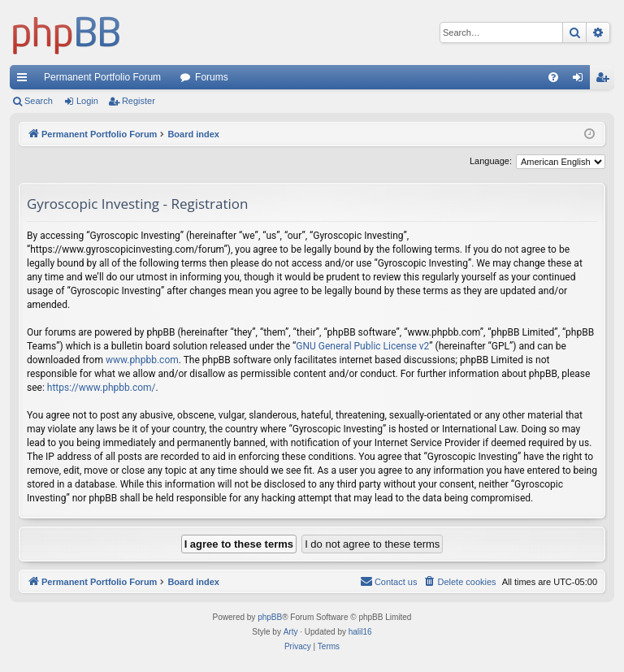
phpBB (270, 617)
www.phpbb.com (142, 360)
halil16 (360, 632)
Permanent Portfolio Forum (102, 77)
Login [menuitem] (581, 80)
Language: (491, 161)
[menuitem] (553, 77)
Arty (291, 632)
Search (39, 101)
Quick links (25, 80)
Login (87, 101)
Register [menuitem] (606, 80)
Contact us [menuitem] (389, 581)
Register (139, 101)
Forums (212, 77)
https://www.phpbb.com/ (102, 388)
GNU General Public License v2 (362, 346)
